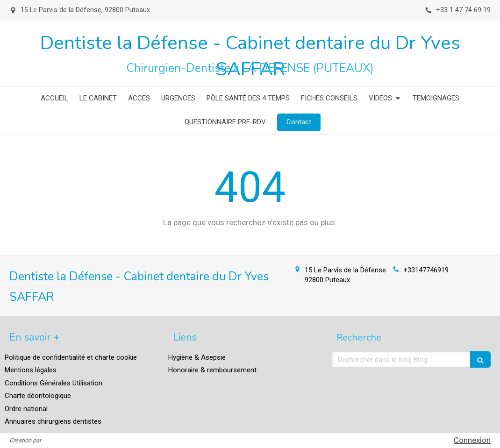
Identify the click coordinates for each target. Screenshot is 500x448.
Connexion (472, 440)
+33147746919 (426, 270)
